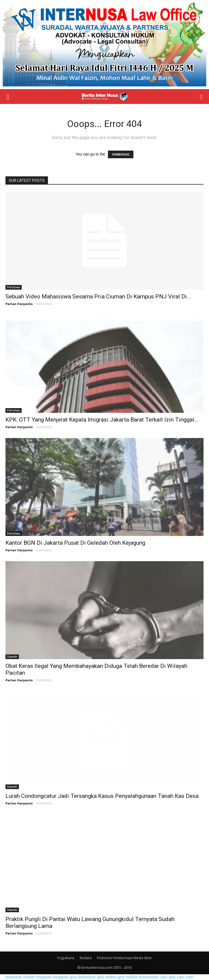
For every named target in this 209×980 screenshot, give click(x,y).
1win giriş (168, 977)
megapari (44, 977)
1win (181, 977)
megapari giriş (65, 977)
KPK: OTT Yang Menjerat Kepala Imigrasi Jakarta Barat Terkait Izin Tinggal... (102, 420)
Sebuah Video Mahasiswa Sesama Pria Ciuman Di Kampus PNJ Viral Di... (98, 296)
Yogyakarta (66, 958)
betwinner (14, 977)
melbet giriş (115, 977)
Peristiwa (14, 287)
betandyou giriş (91, 977)
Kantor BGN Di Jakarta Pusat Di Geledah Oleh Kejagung (75, 543)
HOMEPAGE (121, 154)
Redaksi (86, 958)
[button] (201, 97)
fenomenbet (148, 977)
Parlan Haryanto (19, 304)
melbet (29, 977)
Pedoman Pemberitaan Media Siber (124, 958)
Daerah (12, 657)
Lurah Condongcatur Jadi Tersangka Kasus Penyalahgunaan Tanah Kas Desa (102, 796)
